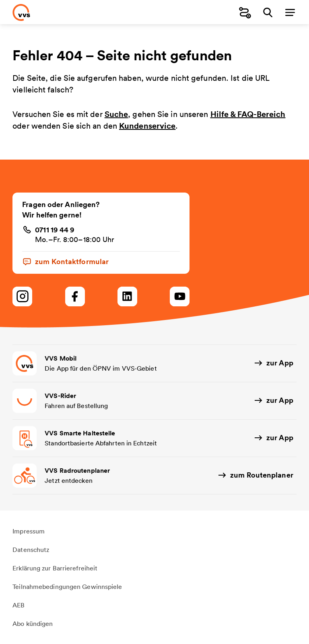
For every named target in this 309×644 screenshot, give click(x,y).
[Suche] (268, 12)
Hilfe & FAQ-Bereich (248, 114)
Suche (116, 114)
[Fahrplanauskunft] (245, 12)
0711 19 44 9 (55, 230)
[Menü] (290, 12)
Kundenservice (147, 126)
